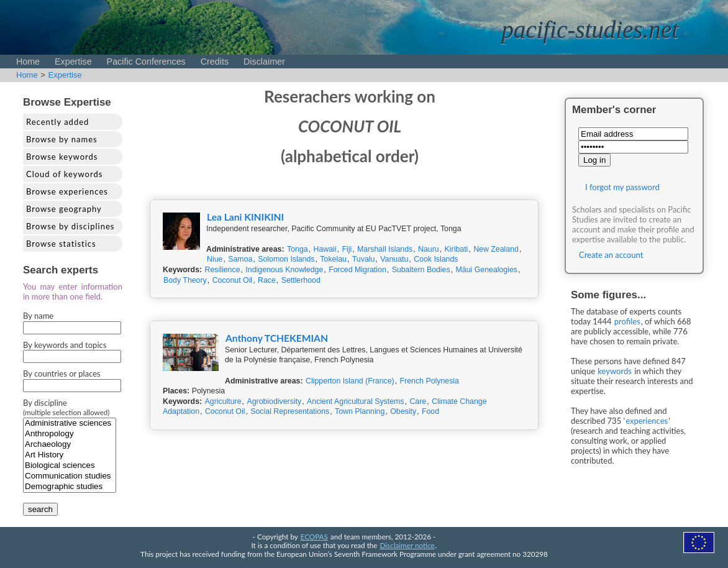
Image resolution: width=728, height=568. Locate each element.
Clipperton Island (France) (350, 381)
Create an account (611, 255)
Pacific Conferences (146, 62)
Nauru (429, 249)
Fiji (347, 249)
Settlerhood (301, 280)
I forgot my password (622, 187)
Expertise (73, 62)
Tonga (298, 249)
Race (267, 280)
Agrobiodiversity (274, 401)
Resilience (223, 270)
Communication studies (70, 476)
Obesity (403, 411)
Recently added (57, 122)
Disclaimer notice (407, 545)
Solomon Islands (286, 259)
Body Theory (185, 280)
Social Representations (290, 411)
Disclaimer (264, 62)
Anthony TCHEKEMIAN (277, 338)
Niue (215, 259)
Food (430, 411)
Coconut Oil (233, 280)
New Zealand (496, 249)
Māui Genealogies (487, 270)
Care (418, 401)
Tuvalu (364, 259)
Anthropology (70, 434)
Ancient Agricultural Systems (355, 401)
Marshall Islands (385, 249)
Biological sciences (70, 466)
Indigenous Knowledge (284, 270)
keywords (615, 371)
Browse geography (64, 209)
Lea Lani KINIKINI (245, 217)
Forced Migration (357, 270)
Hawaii (325, 249)
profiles (627, 321)
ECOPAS (314, 536)
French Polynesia (430, 381)
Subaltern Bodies (421, 270)
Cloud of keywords (64, 174)
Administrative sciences (70, 424)
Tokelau (333, 259)
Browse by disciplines (70, 226)
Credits (215, 62)
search (40, 509)
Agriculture (223, 401)
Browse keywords (62, 157)
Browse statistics (61, 244)
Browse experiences (67, 191)
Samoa (240, 259)
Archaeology (70, 445)
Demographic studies (70, 487)
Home (28, 62)
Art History (70, 455)
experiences (647, 421)
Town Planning (360, 411)
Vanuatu (394, 259)
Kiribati (457, 249)
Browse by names (62, 139)
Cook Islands (436, 259)
